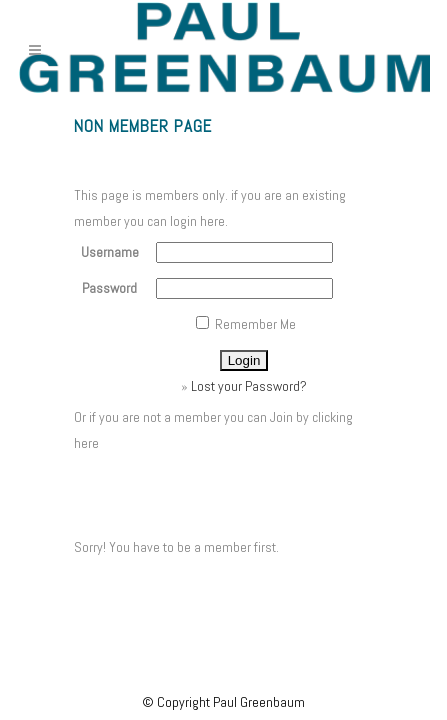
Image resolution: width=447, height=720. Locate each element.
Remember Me (246, 324)
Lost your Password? (249, 386)
